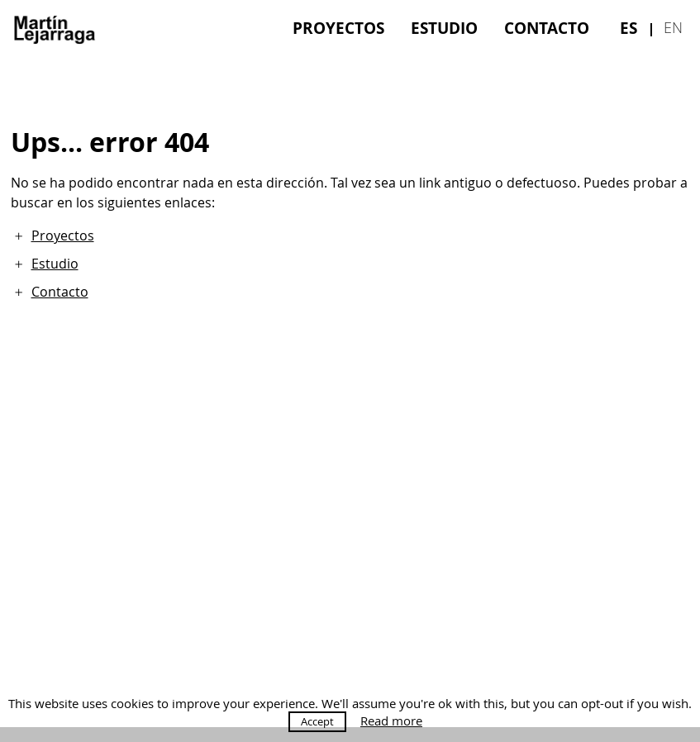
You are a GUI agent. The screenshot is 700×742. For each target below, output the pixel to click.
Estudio (444, 28)
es (629, 28)
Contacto (547, 28)
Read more (391, 721)
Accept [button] (317, 721)
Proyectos (338, 28)
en (673, 27)
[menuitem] (338, 28)
